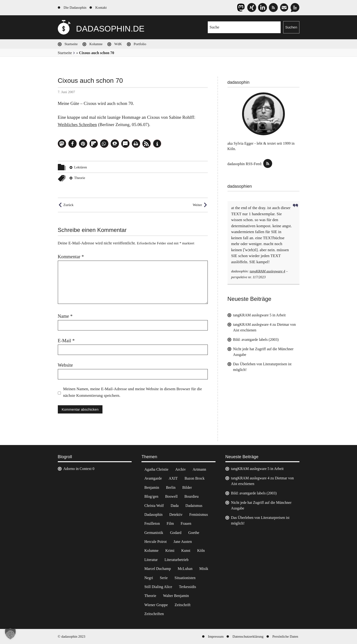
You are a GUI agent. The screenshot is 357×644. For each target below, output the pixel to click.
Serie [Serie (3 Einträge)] (164, 578)
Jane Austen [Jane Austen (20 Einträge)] (183, 542)
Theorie (80, 178)
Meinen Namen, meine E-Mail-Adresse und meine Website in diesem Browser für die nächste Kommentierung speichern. (133, 392)
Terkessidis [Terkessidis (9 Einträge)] (188, 587)
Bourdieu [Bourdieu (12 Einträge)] (192, 496)
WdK (118, 44)
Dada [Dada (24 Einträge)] (175, 506)
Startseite (71, 44)
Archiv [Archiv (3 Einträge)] (181, 469)
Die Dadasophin (75, 8)
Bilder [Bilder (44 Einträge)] (187, 487)
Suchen (291, 27)
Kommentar (71, 257)
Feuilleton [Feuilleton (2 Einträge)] (152, 523)
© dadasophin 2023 (72, 636)
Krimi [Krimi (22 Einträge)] (170, 551)
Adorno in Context (78, 469)
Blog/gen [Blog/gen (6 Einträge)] (151, 496)
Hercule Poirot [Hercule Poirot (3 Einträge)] (155, 542)
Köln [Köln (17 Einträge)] (201, 551)
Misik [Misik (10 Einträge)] (204, 569)
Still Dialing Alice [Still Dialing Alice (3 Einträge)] (158, 587)
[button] (62, 144)
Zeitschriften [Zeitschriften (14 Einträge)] (154, 614)
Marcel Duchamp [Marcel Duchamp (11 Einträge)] (158, 569)
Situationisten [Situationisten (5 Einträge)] (185, 578)
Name (65, 316)
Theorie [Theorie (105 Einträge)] (150, 596)
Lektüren (81, 167)
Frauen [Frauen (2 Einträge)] (186, 523)
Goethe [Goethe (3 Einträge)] (194, 533)
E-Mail (66, 341)
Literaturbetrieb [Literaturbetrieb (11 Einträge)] (177, 560)
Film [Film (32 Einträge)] (170, 523)
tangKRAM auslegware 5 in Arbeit (259, 315)
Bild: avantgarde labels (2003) (256, 340)
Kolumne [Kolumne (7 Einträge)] (151, 551)
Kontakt (101, 8)
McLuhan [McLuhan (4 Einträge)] (185, 569)
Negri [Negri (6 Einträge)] (149, 578)
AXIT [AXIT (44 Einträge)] (173, 478)
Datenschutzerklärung (248, 636)
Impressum (216, 636)
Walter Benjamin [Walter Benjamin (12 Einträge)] (176, 596)
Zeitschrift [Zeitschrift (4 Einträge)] (183, 605)
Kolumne (96, 44)
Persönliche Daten (285, 636)
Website (65, 365)
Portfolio (140, 44)
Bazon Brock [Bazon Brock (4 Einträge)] (194, 478)
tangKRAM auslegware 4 (267, 271)
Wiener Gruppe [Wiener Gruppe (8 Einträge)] (156, 605)
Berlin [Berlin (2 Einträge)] (171, 487)
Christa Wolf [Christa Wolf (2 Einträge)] (154, 506)
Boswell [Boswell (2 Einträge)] (171, 496)
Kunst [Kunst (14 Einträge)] (186, 551)
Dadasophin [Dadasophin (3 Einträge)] (153, 515)
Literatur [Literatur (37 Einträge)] (151, 560)
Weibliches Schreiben (77, 125)
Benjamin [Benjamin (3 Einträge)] (152, 487)
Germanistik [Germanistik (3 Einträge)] (154, 533)
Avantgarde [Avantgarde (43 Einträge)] (153, 478)
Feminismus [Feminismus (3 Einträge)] (199, 515)
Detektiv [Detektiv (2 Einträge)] (176, 515)
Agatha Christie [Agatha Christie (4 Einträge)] (156, 469)
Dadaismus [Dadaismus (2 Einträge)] (194, 506)
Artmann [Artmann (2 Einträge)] (200, 469)
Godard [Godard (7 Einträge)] (176, 533)
